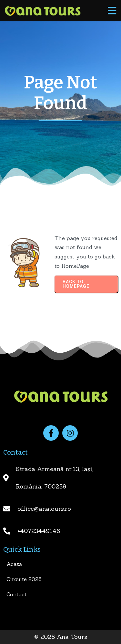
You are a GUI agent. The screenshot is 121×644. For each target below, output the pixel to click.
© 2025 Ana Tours (61, 637)
